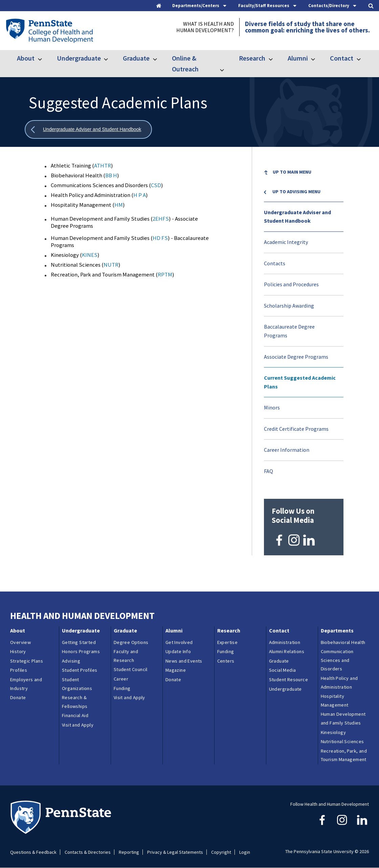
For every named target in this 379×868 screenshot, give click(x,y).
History (18, 651)
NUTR (111, 265)
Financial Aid (75, 715)
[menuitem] (304, 177)
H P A (140, 195)
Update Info (178, 651)
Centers (226, 661)
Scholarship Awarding (289, 306)
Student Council (131, 669)
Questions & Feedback (33, 852)
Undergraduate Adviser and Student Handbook (297, 217)
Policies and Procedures (291, 284)
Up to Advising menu (296, 192)
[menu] (304, 322)
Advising (71, 661)
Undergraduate (79, 58)
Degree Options (131, 642)
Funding (122, 688)
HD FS (160, 238)
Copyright (221, 852)
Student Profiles (80, 670)
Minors (272, 407)
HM (119, 205)
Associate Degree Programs (296, 357)
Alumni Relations (287, 651)
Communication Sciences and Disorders (337, 660)
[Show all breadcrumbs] (88, 129)
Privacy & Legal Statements (175, 852)
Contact (342, 58)
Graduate (136, 58)
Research (252, 58)
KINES (90, 255)
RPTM (165, 274)
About (26, 58)
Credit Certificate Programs (296, 429)
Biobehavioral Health (343, 642)
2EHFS (161, 219)
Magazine (176, 670)
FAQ (269, 471)
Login (245, 852)
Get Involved (179, 642)
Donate (18, 697)
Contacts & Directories (88, 852)
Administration (285, 642)
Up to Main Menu (292, 172)
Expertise (228, 642)
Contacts (275, 263)
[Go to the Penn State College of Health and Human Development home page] (49, 30)
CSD (156, 185)
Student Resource (288, 680)
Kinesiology (333, 732)
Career (121, 679)
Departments (337, 630)
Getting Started (79, 642)
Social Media (283, 670)
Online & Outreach (185, 63)
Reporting (129, 852)
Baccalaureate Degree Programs (289, 331)
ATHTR (103, 165)
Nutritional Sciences (342, 741)
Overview (20, 642)
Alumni (298, 58)
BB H (111, 175)
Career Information (287, 450)
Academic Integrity (286, 242)
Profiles (19, 670)
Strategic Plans (27, 661)
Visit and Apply (78, 725)
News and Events (184, 661)
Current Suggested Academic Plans (300, 382)
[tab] (200, 6)
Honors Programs (81, 651)
